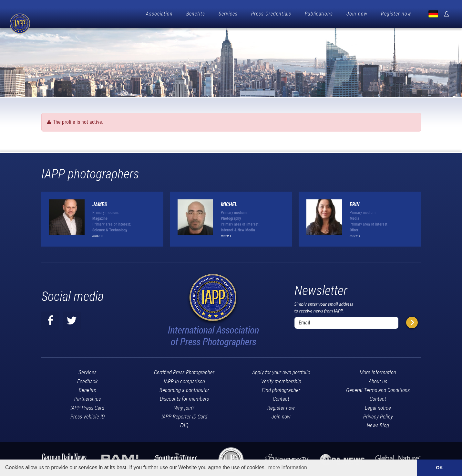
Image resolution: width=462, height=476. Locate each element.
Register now (396, 14)
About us (378, 380)
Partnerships (87, 397)
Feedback (87, 380)
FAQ (184, 424)
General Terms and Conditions (378, 388)
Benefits (196, 14)
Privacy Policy (378, 415)
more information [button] (288, 467)
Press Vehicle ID (87, 415)
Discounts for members (184, 397)
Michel (229, 203)
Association (159, 14)
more (98, 234)
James (100, 203)
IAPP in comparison (184, 380)
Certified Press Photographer (184, 371)
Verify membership (281, 380)
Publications (319, 14)
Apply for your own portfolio (281, 371)
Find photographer (281, 388)
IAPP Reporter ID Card (184, 415)
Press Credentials (271, 14)
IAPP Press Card (87, 406)
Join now (357, 14)
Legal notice (378, 406)
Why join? (184, 406)
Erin (355, 203)
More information (378, 371)
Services (228, 14)
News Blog (378, 424)
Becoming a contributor (184, 388)
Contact (281, 397)
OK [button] (439, 468)
